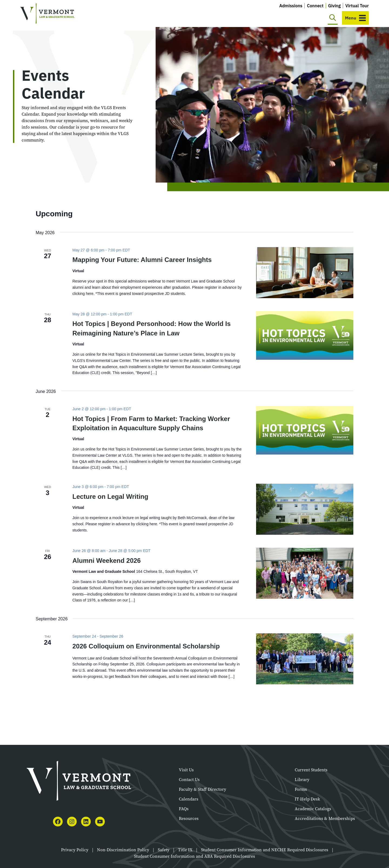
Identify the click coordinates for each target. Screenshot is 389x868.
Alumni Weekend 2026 (107, 561)
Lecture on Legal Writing (110, 497)
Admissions (291, 6)
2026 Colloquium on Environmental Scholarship (146, 646)
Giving (335, 6)
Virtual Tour (357, 6)
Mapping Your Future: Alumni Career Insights (142, 260)
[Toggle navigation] (355, 18)
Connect (315, 6)
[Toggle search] (333, 18)
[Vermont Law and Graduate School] (47, 14)
